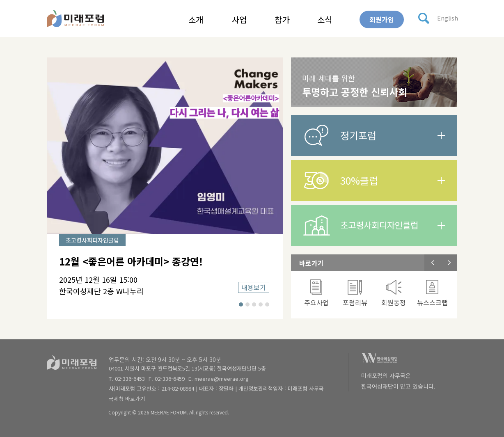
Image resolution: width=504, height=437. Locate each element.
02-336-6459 (170, 379)
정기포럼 (358, 135)
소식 (325, 19)
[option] (165, 188)
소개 (196, 19)
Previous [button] (433, 263)
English (448, 18)
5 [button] (267, 304)
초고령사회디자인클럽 (379, 225)
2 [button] (247, 304)
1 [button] (241, 304)
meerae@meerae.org (222, 379)
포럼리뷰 (355, 293)
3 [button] (254, 304)
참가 (282, 19)
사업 (239, 19)
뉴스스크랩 (432, 293)
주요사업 (316, 293)
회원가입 (382, 19)
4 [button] (261, 304)
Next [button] (449, 263)
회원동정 (394, 293)
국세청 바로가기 (127, 399)
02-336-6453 (130, 379)
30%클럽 (359, 180)
